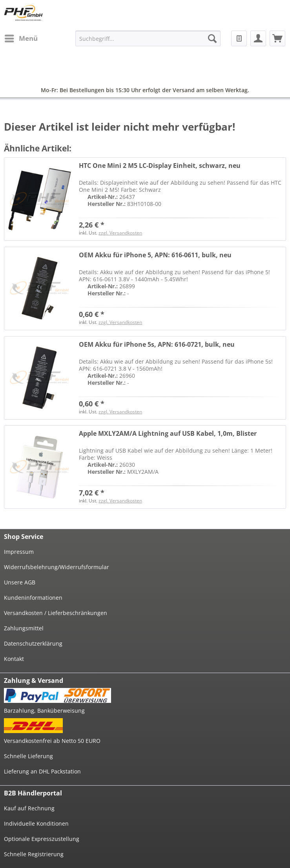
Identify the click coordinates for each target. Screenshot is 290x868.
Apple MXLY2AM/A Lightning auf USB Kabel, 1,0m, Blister (168, 434)
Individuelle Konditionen (36, 823)
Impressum (19, 552)
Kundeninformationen (33, 598)
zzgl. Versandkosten (120, 233)
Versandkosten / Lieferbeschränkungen (56, 613)
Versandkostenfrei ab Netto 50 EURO (52, 741)
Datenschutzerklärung (33, 643)
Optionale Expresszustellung (42, 839)
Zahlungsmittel (24, 628)
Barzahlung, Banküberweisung (44, 711)
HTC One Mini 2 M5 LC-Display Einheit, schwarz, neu (160, 166)
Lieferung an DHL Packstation (42, 771)
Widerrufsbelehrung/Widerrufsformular (57, 567)
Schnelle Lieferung (28, 756)
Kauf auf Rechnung (29, 808)
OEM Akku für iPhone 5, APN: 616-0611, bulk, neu (155, 255)
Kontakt (14, 659)
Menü (21, 37)
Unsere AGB (20, 582)
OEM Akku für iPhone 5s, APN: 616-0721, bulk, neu (157, 345)
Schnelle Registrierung (34, 854)
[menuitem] (21, 38)
